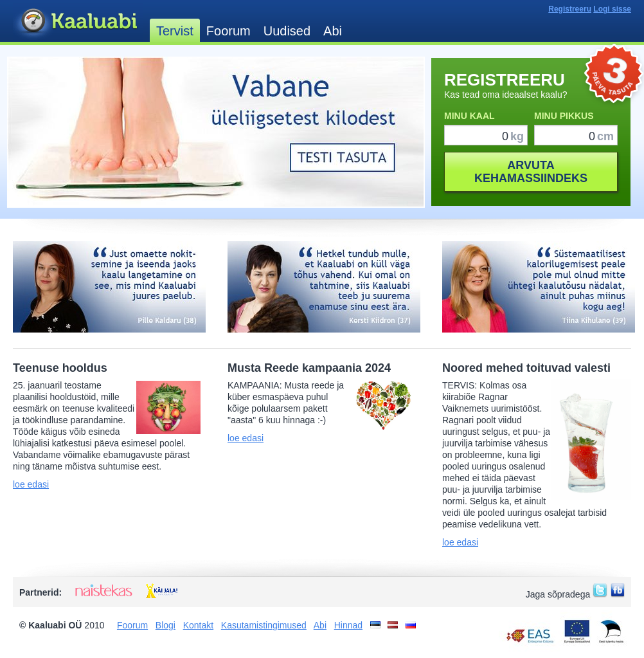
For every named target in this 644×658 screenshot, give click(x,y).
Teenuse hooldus (60, 368)
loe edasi (31, 484)
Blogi (165, 625)
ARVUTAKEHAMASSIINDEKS (531, 172)
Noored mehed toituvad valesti (526, 368)
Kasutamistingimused (264, 625)
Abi (333, 31)
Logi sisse (612, 9)
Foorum (228, 31)
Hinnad (348, 625)
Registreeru (570, 9)
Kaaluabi (78, 22)
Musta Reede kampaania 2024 (309, 368)
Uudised (287, 31)
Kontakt (198, 625)
